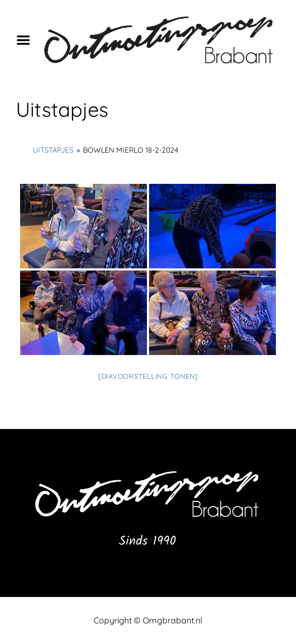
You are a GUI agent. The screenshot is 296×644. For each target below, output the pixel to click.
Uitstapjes (53, 150)
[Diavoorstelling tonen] (148, 376)
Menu (27, 40)
